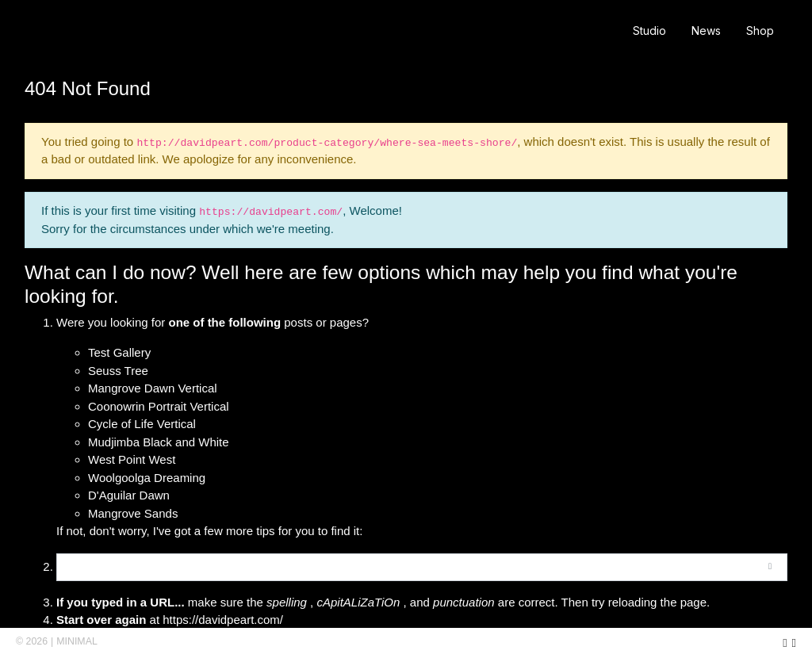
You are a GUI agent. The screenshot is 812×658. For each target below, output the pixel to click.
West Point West (132, 459)
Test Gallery (119, 352)
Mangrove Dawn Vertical (153, 388)
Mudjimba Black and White (159, 442)
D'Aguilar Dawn (129, 495)
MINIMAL (77, 641)
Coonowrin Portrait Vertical (159, 406)
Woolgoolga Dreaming (147, 478)
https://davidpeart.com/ (223, 620)
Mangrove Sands (133, 513)
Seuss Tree (118, 371)
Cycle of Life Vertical (142, 424)
